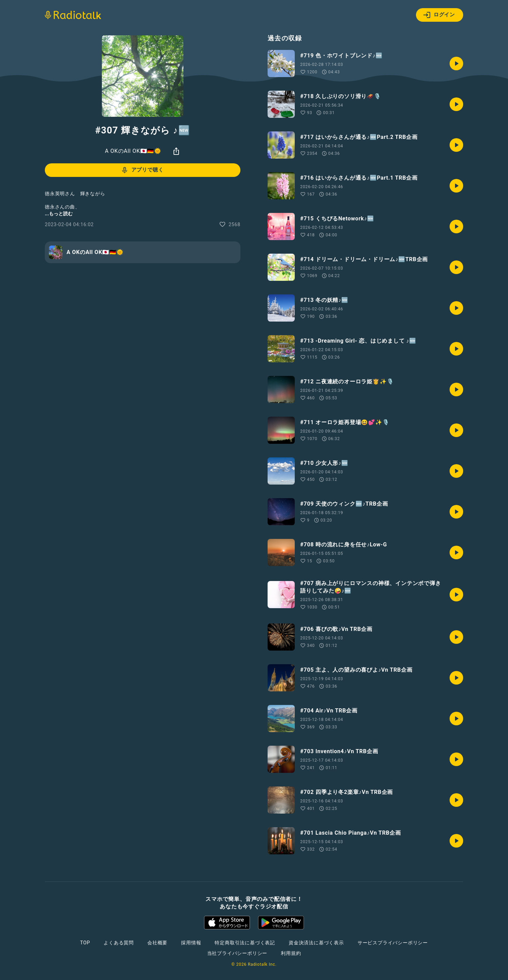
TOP (85, 943)
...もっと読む (59, 214)
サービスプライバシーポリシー (393, 943)
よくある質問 (119, 943)
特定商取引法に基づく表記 (245, 943)
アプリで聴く (142, 170)
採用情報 (191, 943)
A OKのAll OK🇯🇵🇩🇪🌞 (133, 151)
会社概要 (157, 943)
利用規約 (291, 953)
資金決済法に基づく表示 (316, 943)
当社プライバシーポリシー (237, 953)
